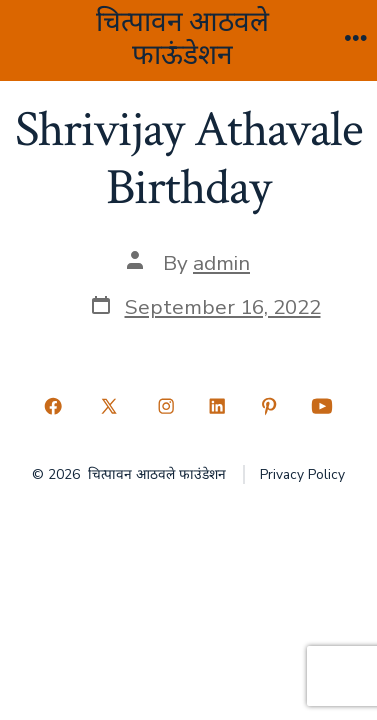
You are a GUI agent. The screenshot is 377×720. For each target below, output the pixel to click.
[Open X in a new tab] (109, 406)
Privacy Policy (302, 474)
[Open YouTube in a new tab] (322, 406)
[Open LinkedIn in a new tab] (218, 406)
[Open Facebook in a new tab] (53, 406)
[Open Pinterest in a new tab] (269, 406)
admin (221, 263)
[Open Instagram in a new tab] (166, 406)
